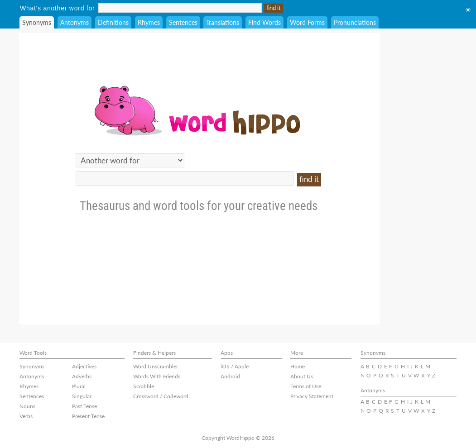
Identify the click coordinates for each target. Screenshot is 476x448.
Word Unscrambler (156, 366)
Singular (82, 396)
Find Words (264, 22)
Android (230, 376)
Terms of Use (306, 386)
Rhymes (149, 22)
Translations (223, 22)
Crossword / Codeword (161, 396)
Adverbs (82, 376)
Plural (79, 386)
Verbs (26, 416)
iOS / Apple (235, 366)
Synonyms (37, 22)
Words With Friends (157, 376)
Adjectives (84, 366)
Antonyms (75, 22)
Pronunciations (355, 22)
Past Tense (84, 406)
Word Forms (307, 22)
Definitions (113, 22)
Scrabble (144, 386)
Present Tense (88, 416)
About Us (302, 376)
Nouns (27, 406)
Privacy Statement (312, 396)
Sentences (183, 22)
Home (298, 366)
